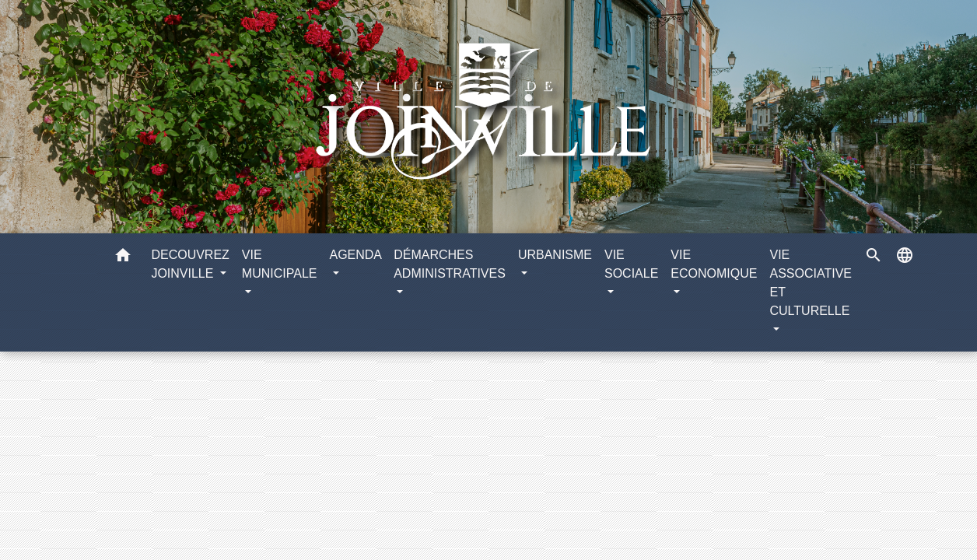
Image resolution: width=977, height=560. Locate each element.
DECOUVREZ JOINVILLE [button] (190, 264)
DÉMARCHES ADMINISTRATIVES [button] (450, 264)
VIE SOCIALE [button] (631, 264)
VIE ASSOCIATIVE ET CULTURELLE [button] (811, 283)
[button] (123, 258)
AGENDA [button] (355, 255)
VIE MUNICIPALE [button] (280, 264)
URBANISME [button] (555, 255)
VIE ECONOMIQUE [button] (714, 264)
